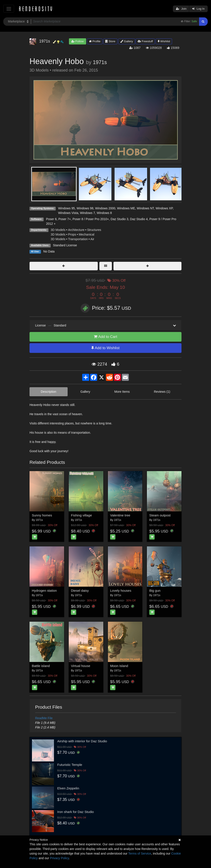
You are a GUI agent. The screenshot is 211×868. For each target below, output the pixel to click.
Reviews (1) (162, 392)
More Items (122, 392)
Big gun (155, 591)
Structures (94, 230)
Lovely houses (121, 591)
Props (72, 234)
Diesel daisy (80, 591)
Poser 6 (51, 219)
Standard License (65, 245)
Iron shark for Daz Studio (76, 812)
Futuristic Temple (70, 765)
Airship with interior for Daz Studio (82, 741)
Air (92, 239)
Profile (95, 41)
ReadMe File (44, 718)
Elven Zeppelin (68, 788)
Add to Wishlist (105, 348)
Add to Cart (105, 337)
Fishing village (81, 515)
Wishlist (164, 41)
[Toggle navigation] (9, 9)
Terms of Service (140, 853)
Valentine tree (120, 515)
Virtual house (81, 666)
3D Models (58, 230)
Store (110, 41)
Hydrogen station (44, 591)
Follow (78, 41)
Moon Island (119, 666)
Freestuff (145, 41)
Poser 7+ (65, 219)
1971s (100, 62)
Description (48, 392)
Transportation (78, 239)
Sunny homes (42, 515)
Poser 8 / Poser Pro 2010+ (91, 219)
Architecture (76, 230)
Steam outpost (160, 515)
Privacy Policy (59, 858)
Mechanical (86, 234)
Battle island (41, 666)
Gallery (127, 41)
